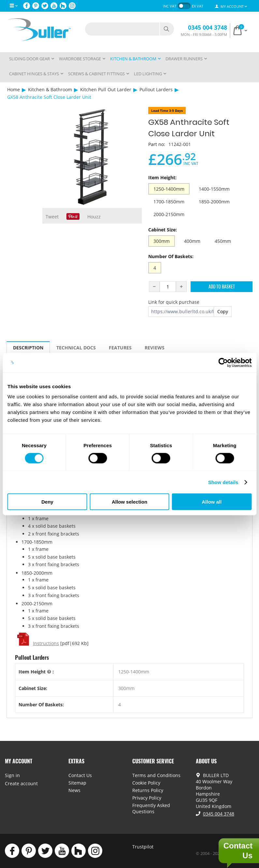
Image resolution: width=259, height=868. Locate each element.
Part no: (157, 144)
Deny (47, 502)
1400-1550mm (214, 189)
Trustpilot (143, 847)
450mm (223, 241)
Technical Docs (76, 348)
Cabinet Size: (163, 230)
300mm (162, 241)
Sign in (12, 775)
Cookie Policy (146, 783)
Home (14, 89)
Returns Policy (148, 790)
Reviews (155, 348)
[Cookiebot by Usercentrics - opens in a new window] (223, 362)
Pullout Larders (156, 89)
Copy (223, 311)
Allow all (212, 502)
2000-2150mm (169, 214)
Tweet (52, 217)
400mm (192, 241)
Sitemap (77, 783)
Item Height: (162, 177)
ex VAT (198, 6)
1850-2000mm (214, 202)
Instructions (46, 643)
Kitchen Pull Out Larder (106, 89)
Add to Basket (222, 286)
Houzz (94, 217)
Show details (223, 482)
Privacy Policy (147, 798)
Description (28, 348)
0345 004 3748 (208, 27)
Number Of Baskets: (171, 256)
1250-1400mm (169, 189)
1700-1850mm (169, 202)
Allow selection (129, 502)
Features (120, 348)
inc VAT (170, 6)
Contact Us (80, 775)
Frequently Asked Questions (151, 808)
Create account (21, 783)
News (74, 790)
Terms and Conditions (156, 775)
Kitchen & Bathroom (50, 89)
